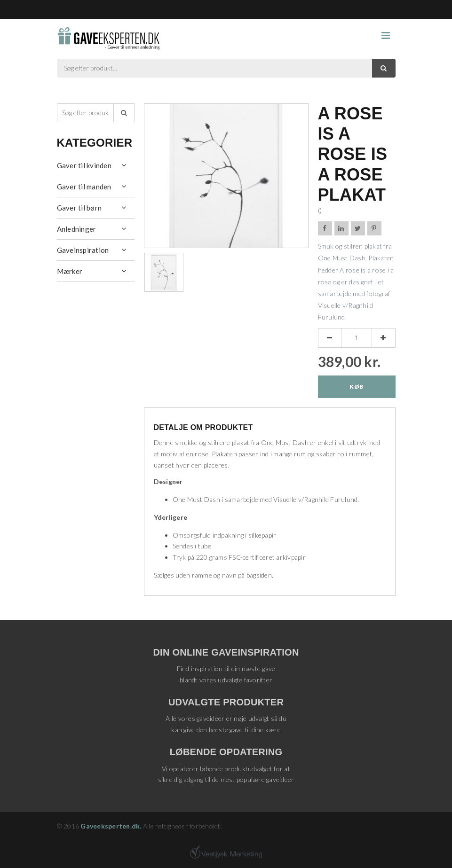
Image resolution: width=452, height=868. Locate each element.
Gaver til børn (79, 208)
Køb (356, 387)
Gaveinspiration (83, 250)
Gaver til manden (84, 187)
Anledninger (77, 229)
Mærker (70, 271)
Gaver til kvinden (84, 165)
